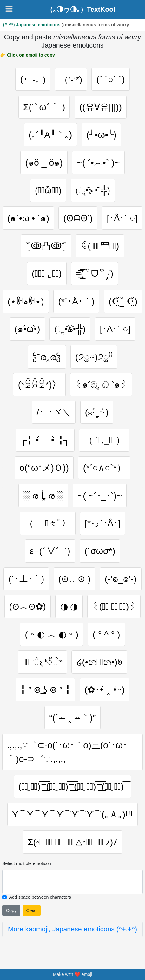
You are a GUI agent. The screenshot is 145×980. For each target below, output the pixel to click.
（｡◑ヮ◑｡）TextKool (81, 10)
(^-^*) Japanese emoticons (32, 25)
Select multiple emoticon (27, 863)
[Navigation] (9, 9)
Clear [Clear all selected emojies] (31, 910)
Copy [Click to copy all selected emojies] (11, 910)
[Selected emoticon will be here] (72, 882)
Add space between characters (40, 897)
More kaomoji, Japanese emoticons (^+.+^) (72, 929)
